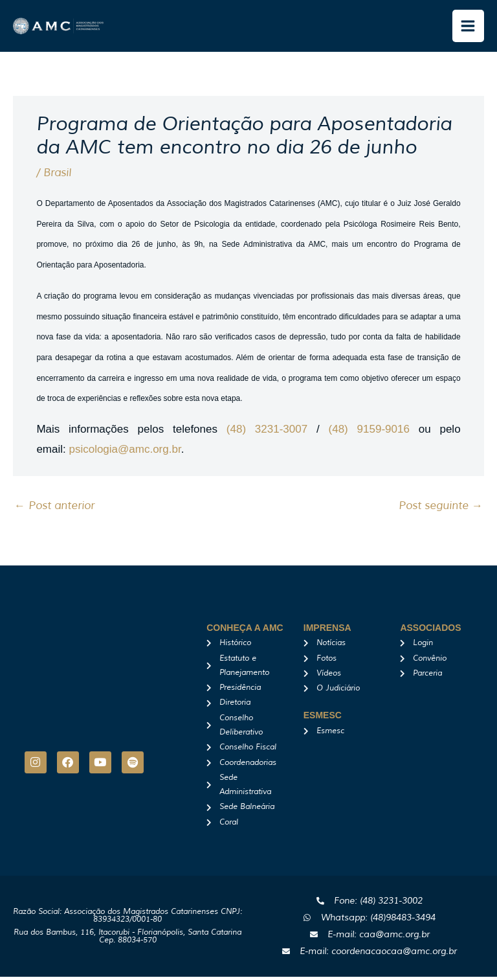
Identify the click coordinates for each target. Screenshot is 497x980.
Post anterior (54, 509)
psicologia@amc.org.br (125, 452)
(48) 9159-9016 (369, 432)
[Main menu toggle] (469, 28)
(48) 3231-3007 (267, 432)
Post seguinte (441, 509)
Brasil (57, 176)
